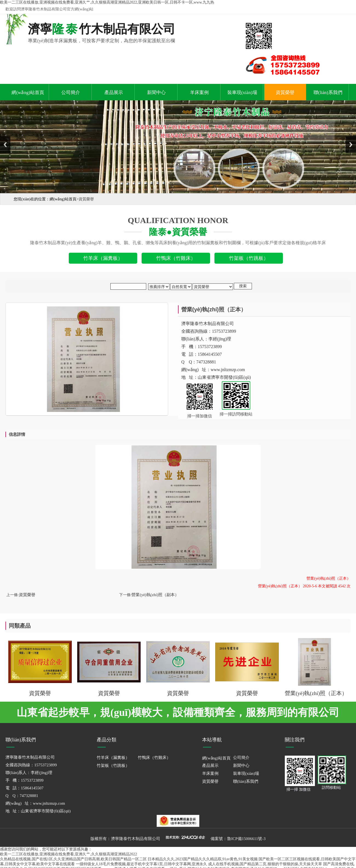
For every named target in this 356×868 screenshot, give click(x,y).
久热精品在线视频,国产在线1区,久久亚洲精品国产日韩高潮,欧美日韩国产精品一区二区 (73, 859)
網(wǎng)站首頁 (28, 93)
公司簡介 (71, 93)
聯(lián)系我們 (328, 93)
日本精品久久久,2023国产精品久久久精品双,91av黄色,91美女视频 (203, 859)
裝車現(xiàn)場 (242, 93)
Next (351, 145)
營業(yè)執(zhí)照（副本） (155, 595)
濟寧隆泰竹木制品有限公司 (136, 839)
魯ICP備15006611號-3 (246, 839)
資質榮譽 (285, 93)
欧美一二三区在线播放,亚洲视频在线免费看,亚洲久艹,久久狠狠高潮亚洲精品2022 (69, 854)
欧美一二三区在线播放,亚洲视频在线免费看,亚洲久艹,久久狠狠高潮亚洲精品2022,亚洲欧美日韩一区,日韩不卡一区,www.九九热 (107, 2)
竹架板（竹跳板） (113, 765)
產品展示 (114, 93)
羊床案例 (199, 93)
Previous (5, 145)
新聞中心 (156, 93)
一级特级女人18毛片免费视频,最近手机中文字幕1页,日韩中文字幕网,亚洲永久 (142, 864)
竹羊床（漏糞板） (113, 758)
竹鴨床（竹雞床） (154, 758)
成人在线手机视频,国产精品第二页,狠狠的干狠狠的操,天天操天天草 (265, 864)
